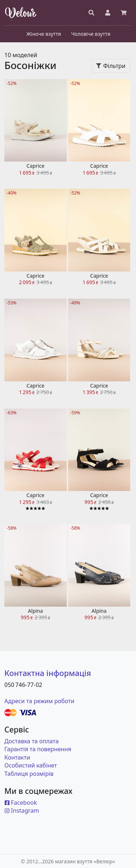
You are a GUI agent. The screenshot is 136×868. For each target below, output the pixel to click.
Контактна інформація (48, 673)
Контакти (17, 757)
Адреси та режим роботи (39, 701)
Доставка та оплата (32, 741)
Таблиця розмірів (29, 774)
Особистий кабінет (31, 765)
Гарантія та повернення (38, 749)
